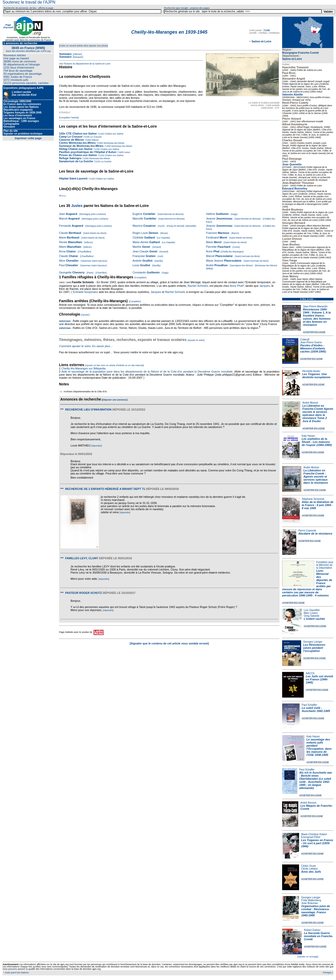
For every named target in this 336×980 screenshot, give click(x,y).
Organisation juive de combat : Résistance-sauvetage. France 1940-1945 (316, 911)
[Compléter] (140, 278)
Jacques (265, 286)
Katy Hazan (308, 436)
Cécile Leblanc (310, 869)
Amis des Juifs (311, 872)
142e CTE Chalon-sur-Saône (78, 134)
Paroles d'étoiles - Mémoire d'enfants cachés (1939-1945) (313, 348)
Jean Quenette (292, 164)
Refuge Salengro (70, 158)
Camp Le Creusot (71, 137)
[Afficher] (77, 54)
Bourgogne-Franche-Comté (300, 53)
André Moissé (310, 403)
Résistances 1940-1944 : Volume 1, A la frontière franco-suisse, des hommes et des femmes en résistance (317, 317)
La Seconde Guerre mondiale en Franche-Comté (319, 936)
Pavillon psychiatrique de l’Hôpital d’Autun (88, 152)
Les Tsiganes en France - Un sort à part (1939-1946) (317, 843)
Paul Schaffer (309, 705)
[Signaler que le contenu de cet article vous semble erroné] (169, 643)
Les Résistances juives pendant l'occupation (314, 648)
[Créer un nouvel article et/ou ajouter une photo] (83, 46)
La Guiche (106, 161)
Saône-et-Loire (292, 59)
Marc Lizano (311, 613)
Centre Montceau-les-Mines (77, 143)
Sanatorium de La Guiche (76, 161)
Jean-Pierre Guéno (311, 342)
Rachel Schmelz (198, 286)
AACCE (310, 673)
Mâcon (95, 140)
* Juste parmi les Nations (16, 973)
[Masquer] (78, 57)
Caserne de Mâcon (71, 140)
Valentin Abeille (293, 94)
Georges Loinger (313, 642)
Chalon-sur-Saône (114, 134)
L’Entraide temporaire (85, 292)
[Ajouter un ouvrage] (308, 957)
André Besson (308, 803)
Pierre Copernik (307, 531)
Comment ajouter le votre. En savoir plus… (86, 346)
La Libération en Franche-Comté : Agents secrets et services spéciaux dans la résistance (316, 477)
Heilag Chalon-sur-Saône (76, 149)
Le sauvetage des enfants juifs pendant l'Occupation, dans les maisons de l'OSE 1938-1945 (319, 747)
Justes (77, 206)
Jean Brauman (310, 903)
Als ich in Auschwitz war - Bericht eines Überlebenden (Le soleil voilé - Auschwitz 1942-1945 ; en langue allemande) (316, 780)
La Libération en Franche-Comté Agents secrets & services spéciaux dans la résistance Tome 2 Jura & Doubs (318, 413)
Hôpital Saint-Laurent (73, 178)
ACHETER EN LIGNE (314, 332)
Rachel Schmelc (175, 292)
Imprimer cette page (28, 138)
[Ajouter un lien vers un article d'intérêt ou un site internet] (114, 365)
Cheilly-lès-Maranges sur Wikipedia (84, 368)
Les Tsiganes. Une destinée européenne (316, 376)
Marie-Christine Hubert (314, 834)
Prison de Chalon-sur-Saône (78, 155)
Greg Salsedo (312, 616)
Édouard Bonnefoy (295, 188)
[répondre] (97, 446)
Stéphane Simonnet (313, 499)
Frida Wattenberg (311, 900)
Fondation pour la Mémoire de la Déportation (325, 565)
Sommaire (65, 54)
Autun (127, 152)
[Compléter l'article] (69, 118)
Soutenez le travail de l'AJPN (29, 2)
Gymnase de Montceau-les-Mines (81, 146)
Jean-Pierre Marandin (315, 306)
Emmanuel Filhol (311, 837)
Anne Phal (236, 286)
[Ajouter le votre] (196, 340)
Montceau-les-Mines (114, 143)
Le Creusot (96, 137)
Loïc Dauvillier (312, 610)
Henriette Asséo (311, 371)
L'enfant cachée (314, 619)
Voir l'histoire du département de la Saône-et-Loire (85, 64)
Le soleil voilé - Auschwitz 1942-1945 (316, 709)
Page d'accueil (8, 26)
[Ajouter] (85, 315)
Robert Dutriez (312, 930)
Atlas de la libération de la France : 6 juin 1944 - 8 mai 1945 (318, 505)
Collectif (305, 340)
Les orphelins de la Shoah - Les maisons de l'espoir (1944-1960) (317, 442)
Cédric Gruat (308, 866)
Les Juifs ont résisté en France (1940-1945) (319, 679)
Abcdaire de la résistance (315, 534)
